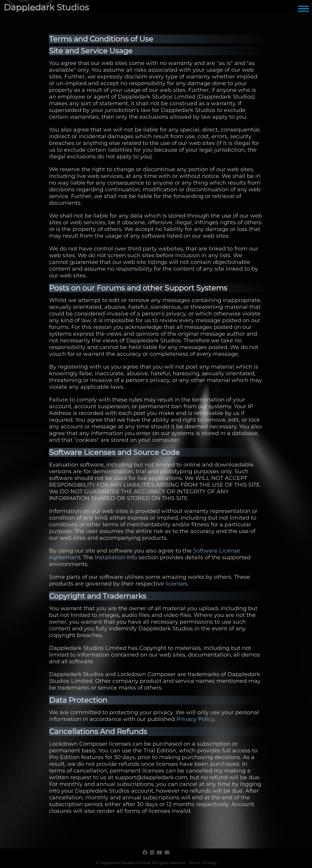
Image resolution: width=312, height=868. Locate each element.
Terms (195, 863)
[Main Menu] (303, 9)
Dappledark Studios (46, 7)
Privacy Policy (195, 719)
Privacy (210, 863)
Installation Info (116, 557)
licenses (176, 584)
